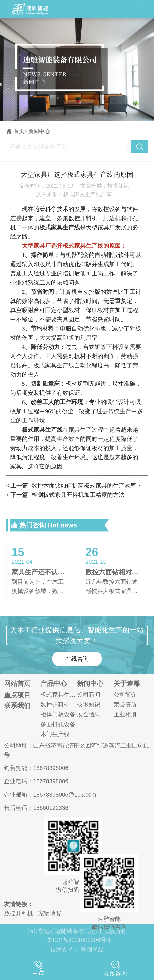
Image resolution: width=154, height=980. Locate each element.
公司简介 (125, 695)
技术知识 (89, 705)
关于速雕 (127, 684)
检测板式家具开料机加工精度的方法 (65, 495)
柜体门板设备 (58, 714)
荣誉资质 (125, 705)
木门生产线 (55, 734)
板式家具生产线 (59, 695)
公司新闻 (89, 695)
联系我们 (17, 706)
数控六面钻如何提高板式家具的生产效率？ (74, 486)
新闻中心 (39, 131)
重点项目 (17, 695)
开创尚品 (92, 950)
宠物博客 (50, 913)
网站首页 (17, 684)
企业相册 (125, 714)
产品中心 (54, 684)
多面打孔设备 (58, 724)
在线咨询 (77, 659)
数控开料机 (55, 705)
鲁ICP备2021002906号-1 (79, 940)
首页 (21, 131)
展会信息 (89, 714)
